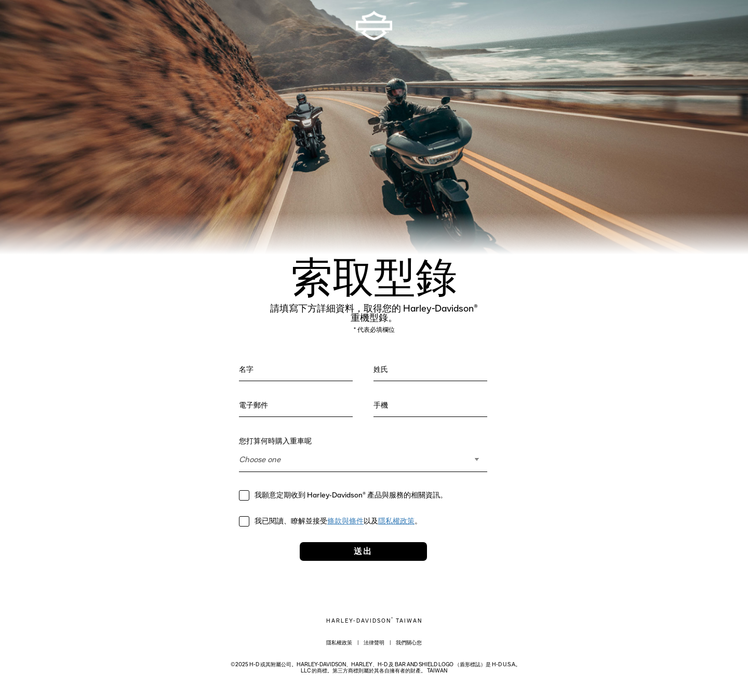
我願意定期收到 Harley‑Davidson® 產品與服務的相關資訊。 (351, 495)
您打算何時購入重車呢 (277, 441)
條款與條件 (345, 521)
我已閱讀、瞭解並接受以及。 (339, 521)
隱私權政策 (396, 521)
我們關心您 (409, 643)
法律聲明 (374, 643)
